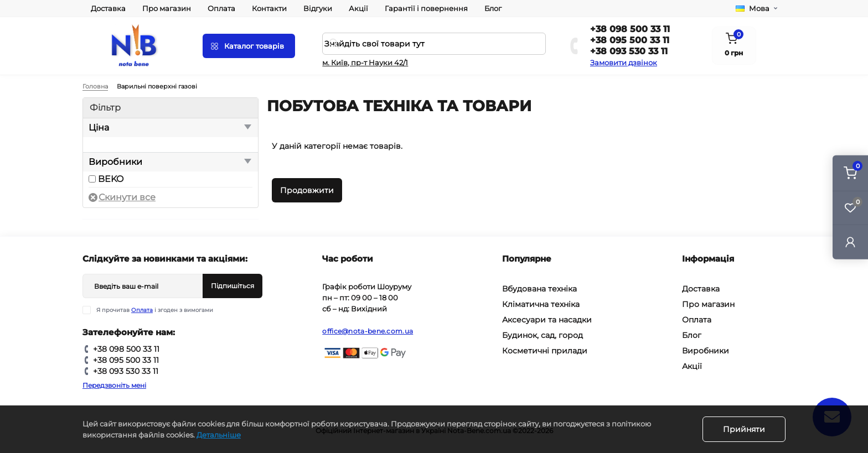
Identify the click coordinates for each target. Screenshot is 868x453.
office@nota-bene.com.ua (368, 331)
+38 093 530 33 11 (629, 51)
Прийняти (744, 429)
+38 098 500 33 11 (630, 29)
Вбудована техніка (539, 289)
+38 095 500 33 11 (630, 40)
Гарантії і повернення (426, 8)
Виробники (706, 351)
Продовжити (307, 190)
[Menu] (249, 46)
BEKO (111, 179)
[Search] (334, 44)
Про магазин (167, 8)
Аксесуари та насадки (547, 320)
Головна (95, 86)
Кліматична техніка (541, 304)
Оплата (221, 8)
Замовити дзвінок (624, 63)
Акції (358, 8)
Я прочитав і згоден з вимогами (155, 310)
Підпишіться (232, 286)
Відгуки (318, 8)
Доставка (108, 8)
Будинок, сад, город (542, 335)
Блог (493, 8)
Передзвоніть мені (114, 385)
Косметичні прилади (545, 351)
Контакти (269, 8)
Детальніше (219, 435)
